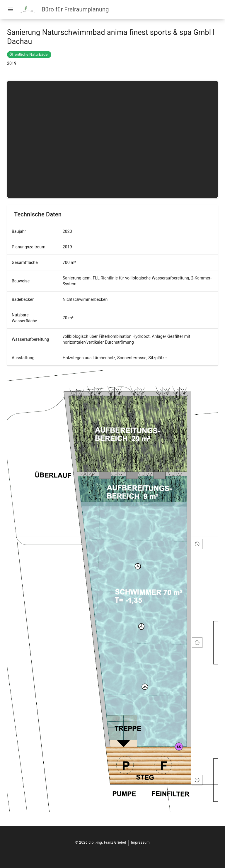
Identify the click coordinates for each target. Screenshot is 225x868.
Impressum (140, 842)
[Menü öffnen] (11, 9)
